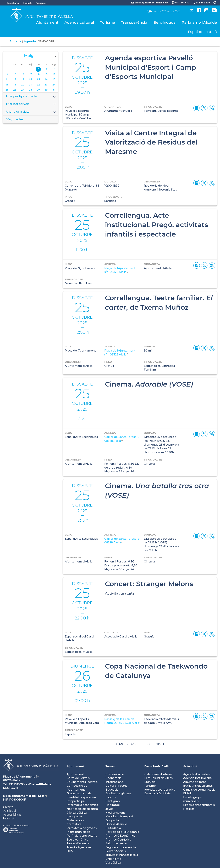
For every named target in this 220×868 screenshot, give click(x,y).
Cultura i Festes (116, 786)
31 (54, 90)
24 (54, 85)
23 (46, 85)
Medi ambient (115, 813)
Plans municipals (79, 832)
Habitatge (113, 805)
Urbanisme (113, 859)
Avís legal (9, 811)
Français (41, 3)
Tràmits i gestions (79, 847)
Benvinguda (164, 22)
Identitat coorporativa (160, 790)
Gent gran (113, 801)
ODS (70, 851)
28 (30, 90)
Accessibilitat (12, 815)
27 (23, 90)
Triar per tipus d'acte (31, 96)
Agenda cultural (79, 22)
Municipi (150, 782)
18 (7, 85)
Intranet (9, 818)
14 (30, 79)
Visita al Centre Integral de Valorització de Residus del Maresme (151, 142)
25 (7, 90)
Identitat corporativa (81, 797)
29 (38, 90)
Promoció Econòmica (120, 836)
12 (15, 79)
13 (23, 79)
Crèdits (8, 807)
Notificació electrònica (82, 809)
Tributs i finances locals (122, 855)
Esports (111, 797)
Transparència (134, 22)
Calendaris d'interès (158, 774)
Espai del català (202, 32)
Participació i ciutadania (122, 832)
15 (38, 79)
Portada (15, 41)
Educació (112, 790)
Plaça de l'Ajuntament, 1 (20, 777)
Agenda (30, 41)
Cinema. (149, 384)
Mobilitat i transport (119, 816)
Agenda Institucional (198, 778)
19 (15, 85)
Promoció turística (118, 840)
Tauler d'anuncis (78, 843)
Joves (109, 809)
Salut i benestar (117, 843)
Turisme (108, 22)
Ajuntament (47, 22)
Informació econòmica (82, 805)
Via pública (113, 863)
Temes (110, 766)
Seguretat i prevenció (121, 847)
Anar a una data (31, 112)
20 (23, 85)
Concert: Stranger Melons (149, 584)
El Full (187, 793)
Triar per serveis (31, 104)
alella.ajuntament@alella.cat (24, 796)
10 (54, 74)
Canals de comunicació (199, 790)
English (27, 3)
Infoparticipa (76, 801)
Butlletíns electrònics (198, 786)
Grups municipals (79, 793)
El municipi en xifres (158, 778)
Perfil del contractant (82, 836)
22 (38, 85)
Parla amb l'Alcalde (199, 22)
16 (46, 79)
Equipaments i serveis (82, 782)
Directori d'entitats (158, 793)
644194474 (11, 788)
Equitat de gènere (118, 793)
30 (46, 90)
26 (15, 90)
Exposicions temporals (199, 805)
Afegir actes (15, 119)
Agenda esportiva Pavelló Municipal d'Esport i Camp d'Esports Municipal (151, 67)
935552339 (16, 784)
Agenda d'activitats (197, 774)
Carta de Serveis (78, 778)
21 (30, 85)
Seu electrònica (78, 840)
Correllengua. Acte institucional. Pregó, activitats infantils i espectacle (156, 225)
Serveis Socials (116, 851)
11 (7, 79)
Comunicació (115, 774)
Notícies (189, 809)
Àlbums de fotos (195, 782)
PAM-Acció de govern (82, 828)
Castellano (13, 3)
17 (54, 79)
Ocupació (112, 820)
